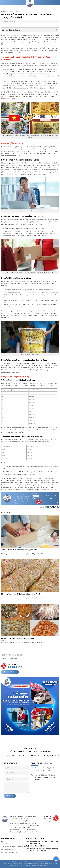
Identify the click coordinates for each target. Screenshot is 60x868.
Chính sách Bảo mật (25, 862)
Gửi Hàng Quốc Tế (13, 12)
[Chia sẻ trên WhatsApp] (46, 507)
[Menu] (2, 3)
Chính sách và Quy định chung (12, 863)
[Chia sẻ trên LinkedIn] (58, 507)
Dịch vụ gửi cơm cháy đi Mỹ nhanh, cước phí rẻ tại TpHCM (21, 594)
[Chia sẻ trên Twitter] (51, 507)
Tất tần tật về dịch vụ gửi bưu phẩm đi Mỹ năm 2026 (19, 550)
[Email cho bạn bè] (53, 507)
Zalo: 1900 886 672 (11, 852)
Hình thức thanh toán (31, 863)
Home (3, 12)
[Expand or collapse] (57, 30)
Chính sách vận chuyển (41, 862)
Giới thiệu (14, 862)
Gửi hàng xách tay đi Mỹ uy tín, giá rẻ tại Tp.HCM (18, 638)
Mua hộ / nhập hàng (10, 659)
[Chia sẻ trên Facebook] (48, 507)
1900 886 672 (53, 428)
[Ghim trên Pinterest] (55, 507)
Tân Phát (12, 22)
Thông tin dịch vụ (45, 863)
